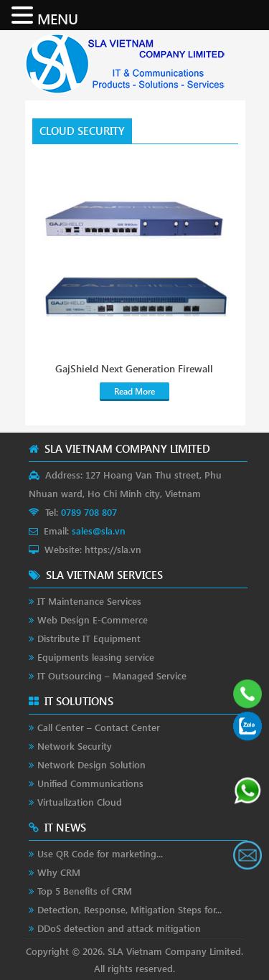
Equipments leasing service (96, 657)
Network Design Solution (91, 764)
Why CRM (59, 872)
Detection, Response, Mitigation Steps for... (129, 909)
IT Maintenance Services (89, 601)
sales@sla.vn (99, 531)
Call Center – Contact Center (99, 727)
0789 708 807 (89, 512)
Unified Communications (90, 783)
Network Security (75, 746)
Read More (134, 391)
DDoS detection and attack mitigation (119, 928)
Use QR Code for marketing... (100, 853)
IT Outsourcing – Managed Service (112, 675)
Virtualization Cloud (80, 802)
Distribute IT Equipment (89, 638)
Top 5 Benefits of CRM (85, 891)
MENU (58, 18)
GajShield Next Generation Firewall (134, 369)
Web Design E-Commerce (93, 619)
